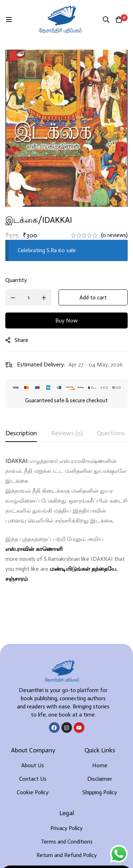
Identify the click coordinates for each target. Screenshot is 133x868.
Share (21, 340)
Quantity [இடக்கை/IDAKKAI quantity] (16, 280)
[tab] (21, 433)
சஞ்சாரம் (17, 579)
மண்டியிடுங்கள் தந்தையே (83, 569)
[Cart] (119, 20)
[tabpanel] (66, 520)
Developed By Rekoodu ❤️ (66, 851)
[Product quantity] (28, 297)
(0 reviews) (114, 235)
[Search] (106, 20)
